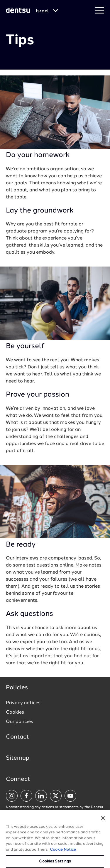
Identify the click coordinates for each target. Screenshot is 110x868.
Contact (17, 737)
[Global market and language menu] (47, 11)
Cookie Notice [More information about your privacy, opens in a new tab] (63, 852)
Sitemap (18, 758)
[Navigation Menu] (100, 10)
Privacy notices (23, 703)
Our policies (20, 722)
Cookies (15, 712)
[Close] (103, 820)
